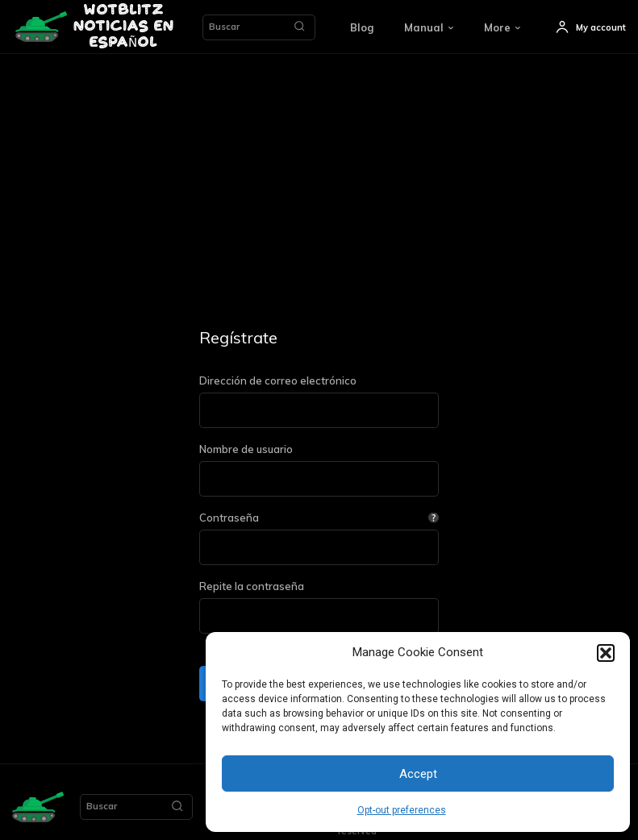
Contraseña (319, 518)
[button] (606, 653)
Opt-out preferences (402, 810)
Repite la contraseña (252, 586)
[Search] (299, 27)
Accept (418, 774)
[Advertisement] (319, 175)
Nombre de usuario (246, 449)
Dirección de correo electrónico (278, 381)
